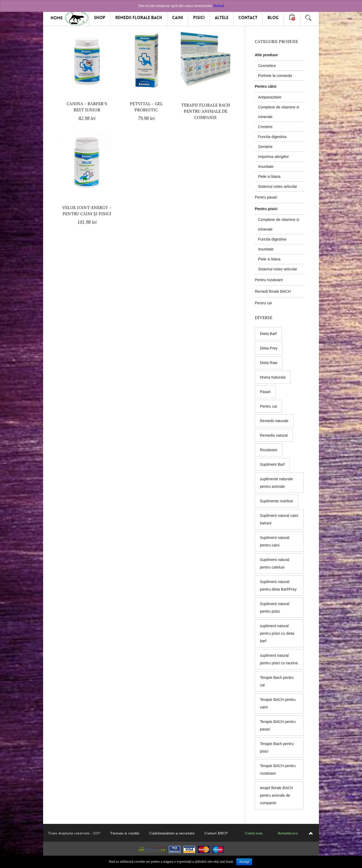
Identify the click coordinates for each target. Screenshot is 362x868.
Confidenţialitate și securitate (172, 833)
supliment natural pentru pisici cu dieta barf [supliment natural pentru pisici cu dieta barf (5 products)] (277, 633)
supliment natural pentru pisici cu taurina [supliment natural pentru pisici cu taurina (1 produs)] (279, 659)
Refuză (219, 6)
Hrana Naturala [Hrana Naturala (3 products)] (273, 377)
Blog (273, 18)
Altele (222, 18)
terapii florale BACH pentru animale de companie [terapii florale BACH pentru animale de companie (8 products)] (276, 795)
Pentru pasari (266, 197)
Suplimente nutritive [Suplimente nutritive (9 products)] (276, 501)
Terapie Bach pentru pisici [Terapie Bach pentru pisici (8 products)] (277, 747)
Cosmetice (267, 66)
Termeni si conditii (125, 833)
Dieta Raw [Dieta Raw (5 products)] (269, 363)
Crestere (265, 127)
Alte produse (266, 55)
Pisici (199, 18)
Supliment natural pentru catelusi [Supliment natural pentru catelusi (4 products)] (275, 563)
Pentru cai (263, 303)
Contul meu (254, 833)
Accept (244, 862)
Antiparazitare (270, 97)
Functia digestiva (272, 137)
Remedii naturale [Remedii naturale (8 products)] (274, 421)
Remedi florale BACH (273, 291)
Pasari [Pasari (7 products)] (265, 392)
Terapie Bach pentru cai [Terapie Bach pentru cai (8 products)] (277, 681)
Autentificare (288, 833)
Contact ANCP (216, 833)
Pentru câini (266, 86)
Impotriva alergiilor (273, 157)
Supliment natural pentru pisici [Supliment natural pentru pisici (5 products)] (275, 608)
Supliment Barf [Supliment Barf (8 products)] (272, 464)
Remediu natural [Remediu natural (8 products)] (274, 435)
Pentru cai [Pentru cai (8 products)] (268, 406)
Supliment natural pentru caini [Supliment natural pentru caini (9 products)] (275, 541)
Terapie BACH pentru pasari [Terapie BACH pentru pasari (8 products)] (278, 725)
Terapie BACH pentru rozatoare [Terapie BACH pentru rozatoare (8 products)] (278, 770)
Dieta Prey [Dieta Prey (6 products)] (269, 348)
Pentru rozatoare (269, 280)
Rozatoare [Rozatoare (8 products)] (269, 450)
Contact (248, 18)
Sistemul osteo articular (278, 186)
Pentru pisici (266, 209)
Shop (100, 18)
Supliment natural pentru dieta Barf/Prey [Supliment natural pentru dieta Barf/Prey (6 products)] (278, 585)
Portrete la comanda (275, 76)
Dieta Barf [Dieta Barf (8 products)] (268, 334)
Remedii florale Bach (139, 18)
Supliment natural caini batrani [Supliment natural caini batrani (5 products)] (279, 519)
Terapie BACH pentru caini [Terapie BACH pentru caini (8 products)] (278, 703)
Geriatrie (265, 147)
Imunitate (266, 167)
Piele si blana (269, 177)
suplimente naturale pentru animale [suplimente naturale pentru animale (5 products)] (276, 483)
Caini (178, 18)
